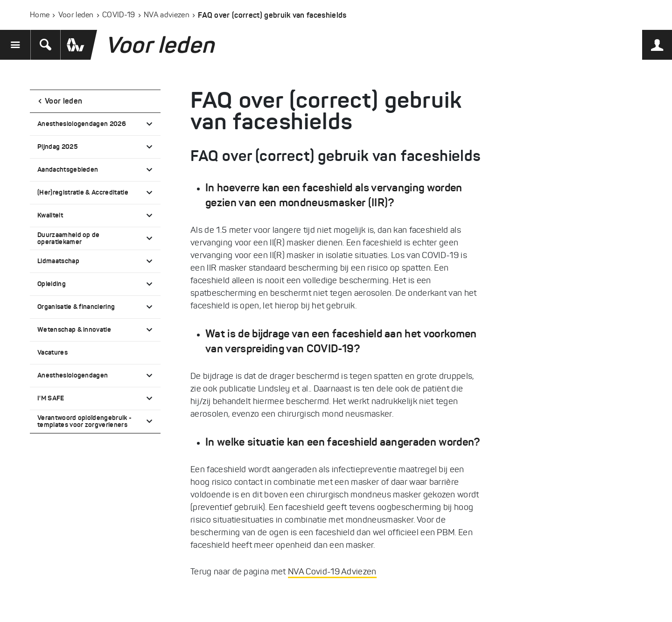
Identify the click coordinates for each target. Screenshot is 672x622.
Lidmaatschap (58, 261)
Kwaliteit (50, 215)
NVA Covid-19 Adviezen (332, 572)
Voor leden (76, 15)
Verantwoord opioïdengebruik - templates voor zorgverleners (84, 421)
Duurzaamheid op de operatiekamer (69, 238)
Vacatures (52, 352)
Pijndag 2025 (57, 147)
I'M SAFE (51, 398)
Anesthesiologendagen (73, 375)
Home (40, 15)
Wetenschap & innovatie (74, 329)
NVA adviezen (167, 15)
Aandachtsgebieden (68, 169)
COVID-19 (119, 15)
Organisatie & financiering (76, 307)
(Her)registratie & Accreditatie (83, 192)
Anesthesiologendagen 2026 (82, 124)
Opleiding (52, 284)
